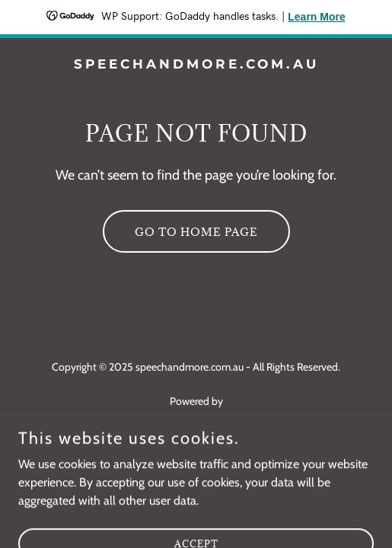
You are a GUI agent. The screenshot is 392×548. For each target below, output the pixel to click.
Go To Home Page (196, 232)
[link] (196, 64)
